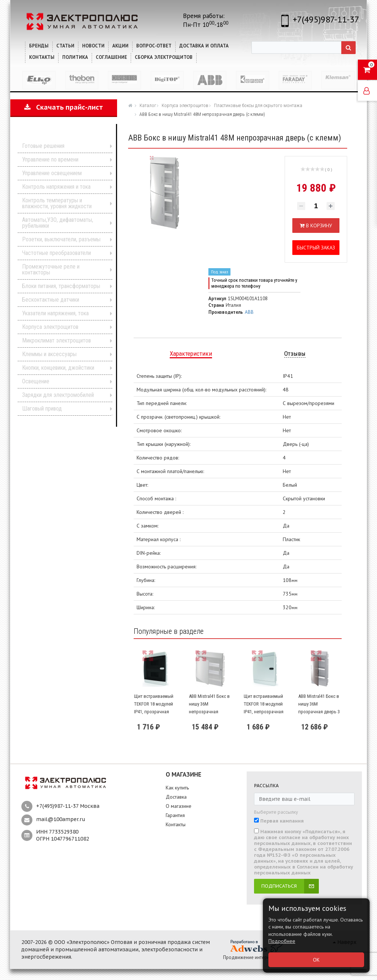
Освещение (36, 381)
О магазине (179, 806)
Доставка (176, 797)
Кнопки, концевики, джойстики (58, 368)
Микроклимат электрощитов (57, 340)
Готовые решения (43, 146)
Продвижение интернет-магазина (259, 957)
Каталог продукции (59, 134)
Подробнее (282, 941)
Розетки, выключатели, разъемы (61, 239)
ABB (249, 312)
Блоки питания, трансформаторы (61, 286)
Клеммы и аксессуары (49, 354)
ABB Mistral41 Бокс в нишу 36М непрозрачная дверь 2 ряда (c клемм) (209, 711)
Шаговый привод (42, 409)
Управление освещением (52, 173)
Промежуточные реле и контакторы (51, 269)
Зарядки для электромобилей (58, 395)
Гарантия (175, 815)
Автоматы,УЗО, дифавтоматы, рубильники (58, 223)
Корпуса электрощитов (50, 327)
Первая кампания (282, 821)
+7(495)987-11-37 (326, 19)
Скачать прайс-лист (64, 107)
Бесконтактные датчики (51, 300)
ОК (316, 960)
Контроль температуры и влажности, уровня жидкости (57, 203)
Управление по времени (50, 159)
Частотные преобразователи (57, 253)
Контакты (176, 824)
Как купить (177, 788)
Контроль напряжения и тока (56, 187)
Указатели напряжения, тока (55, 313)
